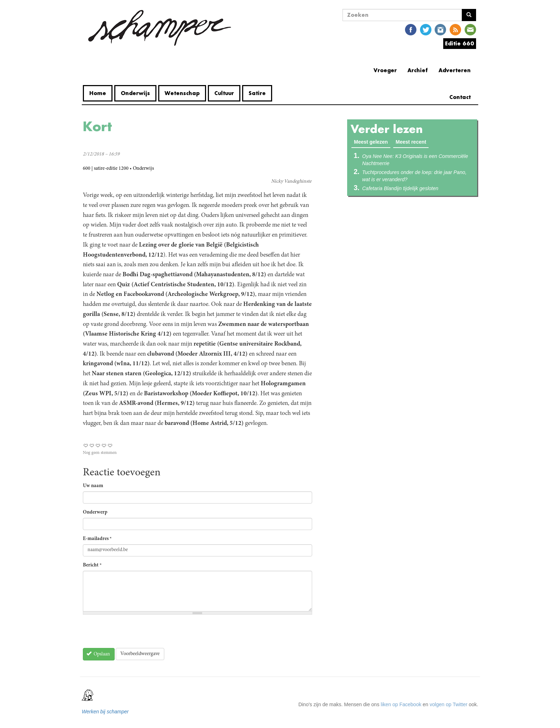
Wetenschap (182, 93)
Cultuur (224, 93)
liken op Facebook (401, 704)
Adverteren (455, 70)
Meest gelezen (372, 142)
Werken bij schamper (105, 712)
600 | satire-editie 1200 (106, 169)
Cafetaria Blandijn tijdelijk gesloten (400, 188)
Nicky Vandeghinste (291, 182)
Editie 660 (460, 43)
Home (98, 93)
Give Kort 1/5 (86, 445)
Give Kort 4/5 (104, 445)
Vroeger (385, 70)
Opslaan (98, 654)
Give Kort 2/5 (92, 445)
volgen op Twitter (449, 704)
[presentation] (137, 634)
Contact (460, 97)
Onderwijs (135, 93)
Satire (257, 93)
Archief (418, 70)
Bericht (92, 565)
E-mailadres (97, 539)
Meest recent (411, 142)
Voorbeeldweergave (140, 654)
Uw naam (93, 486)
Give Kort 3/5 (98, 445)
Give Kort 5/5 (110, 445)
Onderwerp (95, 512)
